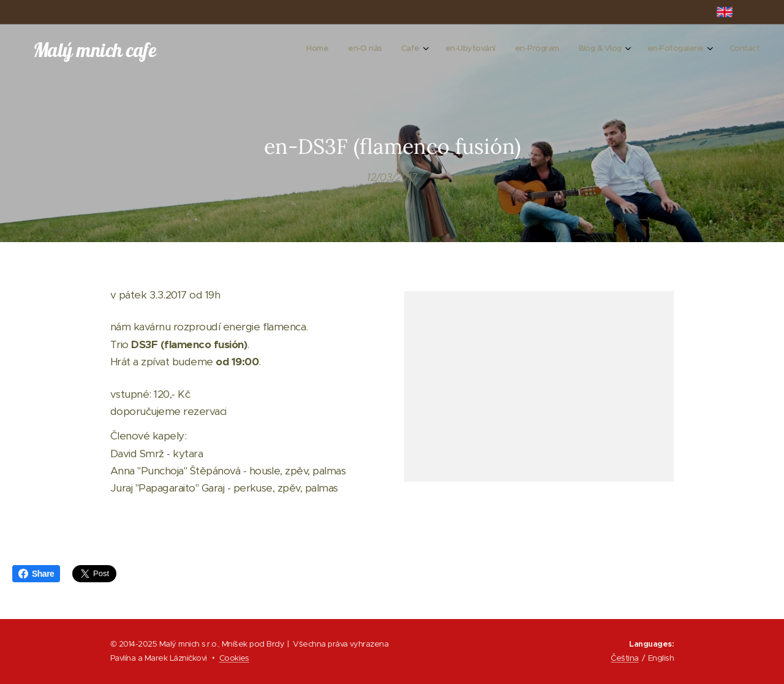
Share (36, 574)
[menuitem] (607, 50)
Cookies (234, 658)
